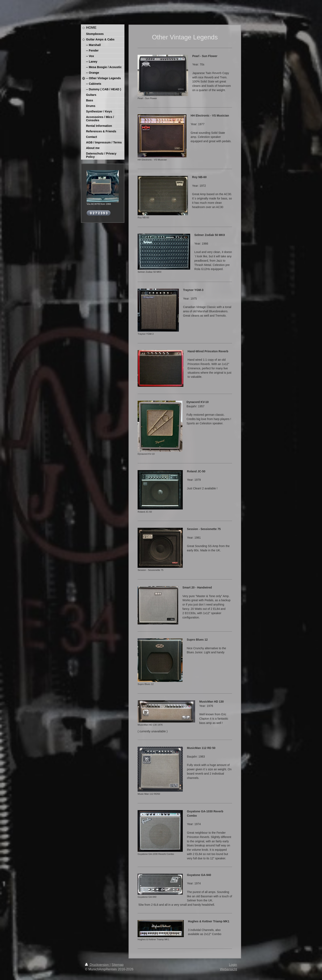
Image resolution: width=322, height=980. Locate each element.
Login (233, 965)
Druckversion (97, 965)
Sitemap (118, 965)
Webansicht (228, 969)
